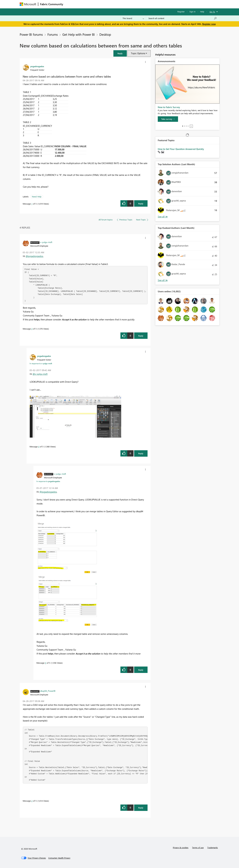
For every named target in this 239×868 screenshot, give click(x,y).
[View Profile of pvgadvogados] (37, 66)
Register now (209, 24)
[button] (120, 53)
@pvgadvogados (34, 256)
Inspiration (83, 4)
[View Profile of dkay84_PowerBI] (48, 691)
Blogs (123, 4)
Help (202, 12)
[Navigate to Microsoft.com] (28, 4)
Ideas (96, 4)
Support (148, 4)
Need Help (37, 197)
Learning (135, 4)
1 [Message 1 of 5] (32, 204)
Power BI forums (31, 34)
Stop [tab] (191, 126)
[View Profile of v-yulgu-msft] (46, 242)
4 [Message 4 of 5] (39, 447)
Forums (70, 4)
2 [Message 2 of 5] (32, 801)
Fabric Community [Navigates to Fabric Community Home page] (52, 4)
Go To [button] (212, 12)
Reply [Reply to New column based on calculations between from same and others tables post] (141, 204)
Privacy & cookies (181, 847)
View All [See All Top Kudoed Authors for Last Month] (163, 280)
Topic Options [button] (138, 53)
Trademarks (213, 847)
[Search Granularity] (133, 18)
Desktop (105, 34)
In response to (41, 363)
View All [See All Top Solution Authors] (163, 217)
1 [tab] (183, 126)
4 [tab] (188, 126)
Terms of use (198, 847)
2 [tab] (184, 126)
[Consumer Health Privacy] (59, 858)
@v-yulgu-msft (40, 374)
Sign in (192, 12)
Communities (110, 4)
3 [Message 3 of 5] (32, 329)
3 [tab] (186, 126)
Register (181, 12)
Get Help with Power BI (79, 34)
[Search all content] (183, 18)
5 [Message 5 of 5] (46, 663)
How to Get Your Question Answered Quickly (181, 149)
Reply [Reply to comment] (141, 336)
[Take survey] (168, 119)
